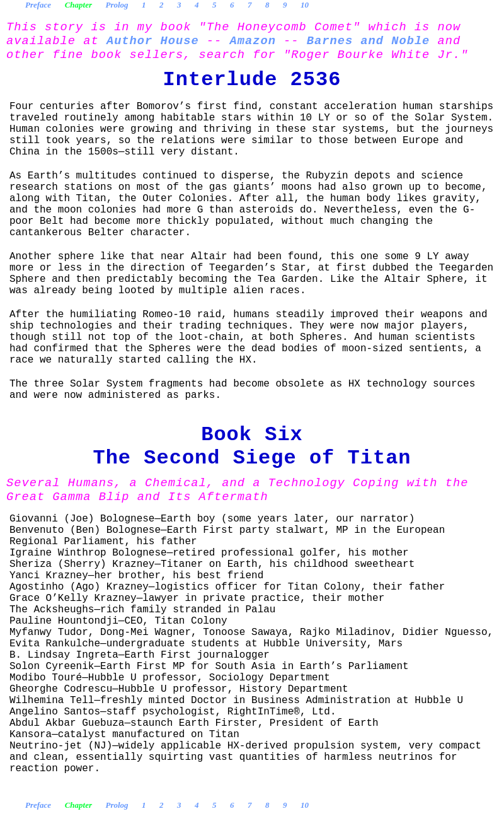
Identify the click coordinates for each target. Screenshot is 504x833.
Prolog (117, 5)
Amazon (253, 41)
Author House (153, 41)
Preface (38, 5)
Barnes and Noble (369, 41)
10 (305, 5)
